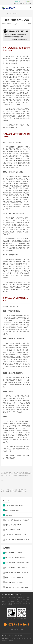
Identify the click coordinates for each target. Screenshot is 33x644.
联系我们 (29, 3)
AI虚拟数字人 (11, 603)
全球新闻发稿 (19, 601)
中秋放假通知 (7, 515)
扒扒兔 (11, 635)
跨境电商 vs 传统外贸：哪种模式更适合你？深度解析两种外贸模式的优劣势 (17, 573)
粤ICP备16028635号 (7, 638)
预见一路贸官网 (19, 635)
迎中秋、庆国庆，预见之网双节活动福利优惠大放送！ (17, 520)
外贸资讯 (15, 14)
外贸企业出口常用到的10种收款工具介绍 (14, 535)
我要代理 (15, 3)
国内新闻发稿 (11, 601)
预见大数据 (26, 598)
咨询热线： (22, 2)
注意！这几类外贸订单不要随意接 (12, 553)
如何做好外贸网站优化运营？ (11, 510)
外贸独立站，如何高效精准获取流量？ (14, 577)
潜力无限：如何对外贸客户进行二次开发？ (15, 568)
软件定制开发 (11, 605)
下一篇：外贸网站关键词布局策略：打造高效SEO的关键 (14, 492)
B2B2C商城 (26, 600)
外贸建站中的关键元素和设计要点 (12, 525)
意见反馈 (22, 3)
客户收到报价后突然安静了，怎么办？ (14, 582)
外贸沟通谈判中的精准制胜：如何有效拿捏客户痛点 (17, 563)
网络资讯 (10, 14)
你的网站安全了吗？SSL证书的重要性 (13, 505)
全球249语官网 (11, 598)
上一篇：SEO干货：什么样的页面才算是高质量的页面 (14, 490)
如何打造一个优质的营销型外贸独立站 (14, 558)
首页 (5, 14)
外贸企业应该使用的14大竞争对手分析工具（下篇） (17, 540)
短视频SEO (26, 601)
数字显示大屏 (27, 603)
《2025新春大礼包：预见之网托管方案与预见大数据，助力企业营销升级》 (17, 587)
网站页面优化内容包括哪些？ (11, 530)
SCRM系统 (18, 603)
